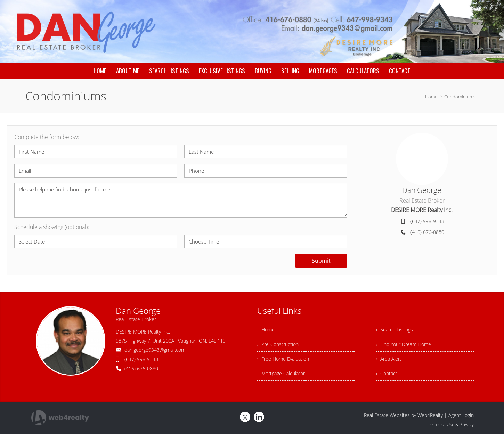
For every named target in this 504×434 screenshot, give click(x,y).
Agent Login (461, 415)
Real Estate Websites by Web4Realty (403, 415)
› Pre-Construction (278, 344)
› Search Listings (395, 330)
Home (431, 97)
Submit (321, 261)
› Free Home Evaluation (283, 359)
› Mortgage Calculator (281, 373)
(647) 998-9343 (427, 221)
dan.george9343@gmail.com (155, 350)
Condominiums (460, 97)
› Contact (387, 373)
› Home (266, 330)
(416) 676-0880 (427, 232)
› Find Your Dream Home (404, 344)
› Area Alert (389, 359)
